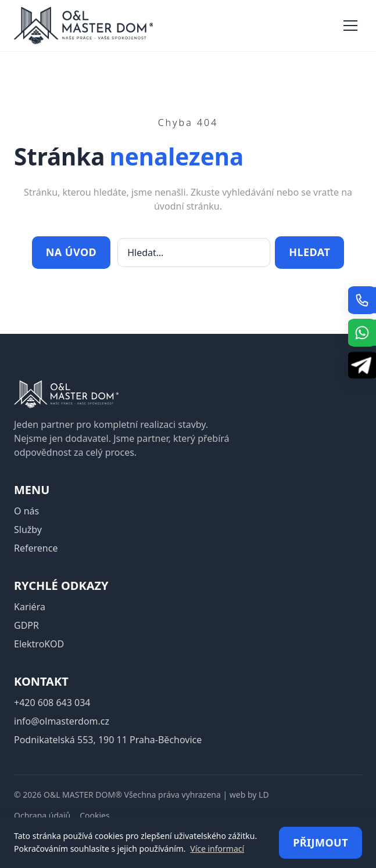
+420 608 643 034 (52, 703)
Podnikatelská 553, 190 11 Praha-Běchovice (108, 740)
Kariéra (30, 607)
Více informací (217, 849)
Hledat (309, 252)
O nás (26, 511)
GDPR (26, 625)
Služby (28, 530)
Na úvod (71, 252)
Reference (36, 548)
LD (264, 795)
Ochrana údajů (42, 815)
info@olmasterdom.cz (62, 721)
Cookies (94, 815)
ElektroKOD (39, 644)
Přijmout (321, 842)
